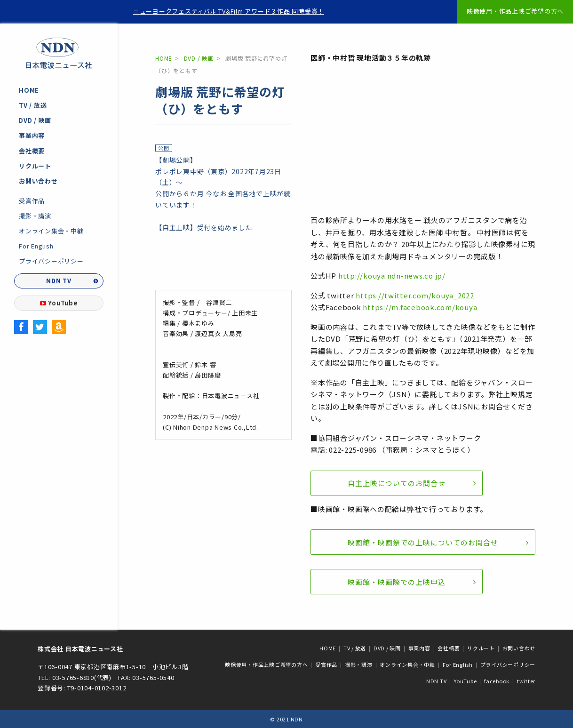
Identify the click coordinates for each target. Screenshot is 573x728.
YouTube (59, 303)
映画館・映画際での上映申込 (397, 582)
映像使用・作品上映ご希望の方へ (515, 11)
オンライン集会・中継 (51, 231)
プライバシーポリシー (51, 261)
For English (36, 246)
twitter (526, 681)
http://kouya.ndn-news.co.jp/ (392, 276)
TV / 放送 (33, 105)
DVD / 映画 (35, 120)
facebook (497, 681)
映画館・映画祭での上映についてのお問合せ (423, 542)
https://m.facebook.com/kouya (420, 307)
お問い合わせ (38, 181)
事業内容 (32, 135)
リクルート (35, 166)
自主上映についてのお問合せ (397, 483)
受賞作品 (32, 201)
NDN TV (59, 281)
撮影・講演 (35, 216)
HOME (29, 90)
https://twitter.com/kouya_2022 (415, 295)
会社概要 (32, 151)
